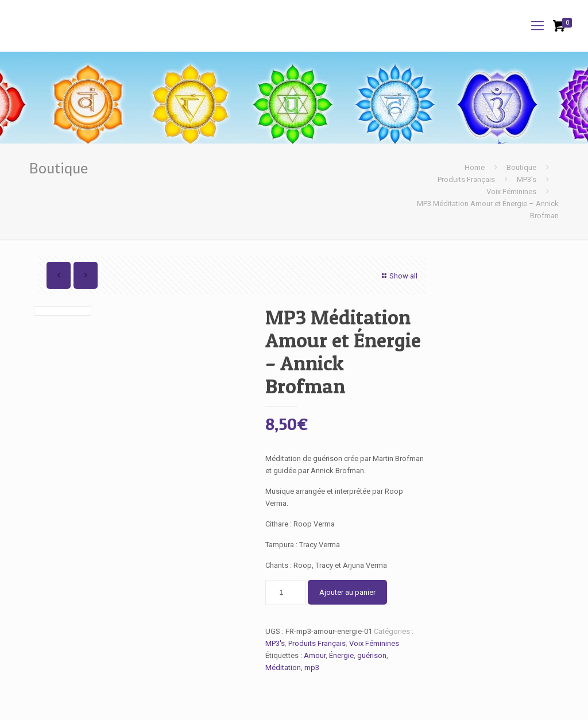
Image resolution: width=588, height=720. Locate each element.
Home (475, 167)
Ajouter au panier (347, 592)
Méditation (283, 667)
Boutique (521, 167)
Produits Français (466, 179)
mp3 (312, 667)
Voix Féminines (511, 191)
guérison (372, 655)
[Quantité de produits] (285, 593)
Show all (398, 276)
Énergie (341, 655)
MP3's (527, 179)
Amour (315, 655)
